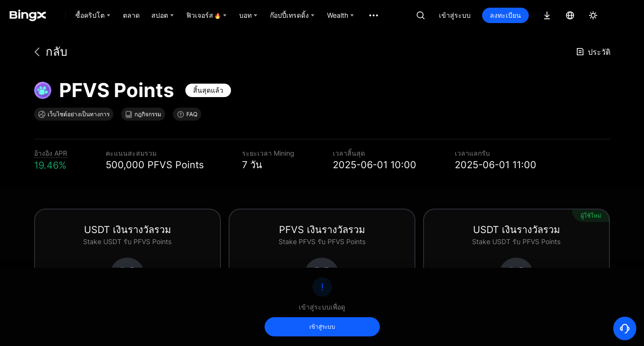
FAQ (187, 114)
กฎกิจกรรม (143, 114)
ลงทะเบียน (505, 15)
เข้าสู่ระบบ (455, 15)
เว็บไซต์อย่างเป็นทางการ (74, 114)
